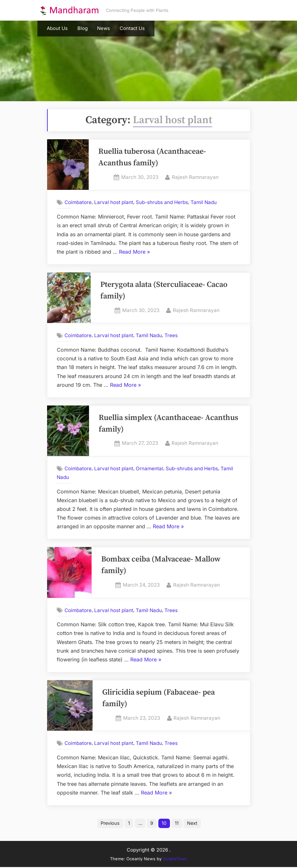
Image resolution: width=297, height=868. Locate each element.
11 (179, 824)
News (104, 28)
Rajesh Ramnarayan (195, 177)
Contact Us (132, 28)
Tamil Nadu (204, 202)
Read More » (134, 252)
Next (195, 824)
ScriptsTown (175, 859)
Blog (83, 28)
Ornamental (149, 468)
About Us (57, 28)
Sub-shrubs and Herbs (162, 202)
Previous (108, 824)
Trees (171, 335)
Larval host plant (114, 202)
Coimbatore (78, 202)
